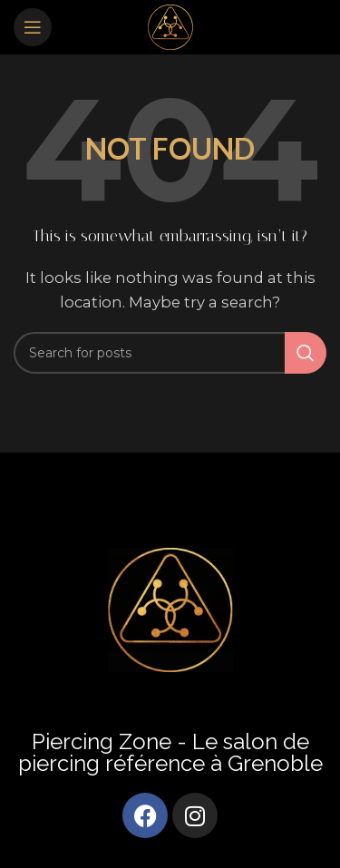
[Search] (170, 353)
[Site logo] (170, 26)
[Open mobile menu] (33, 27)
